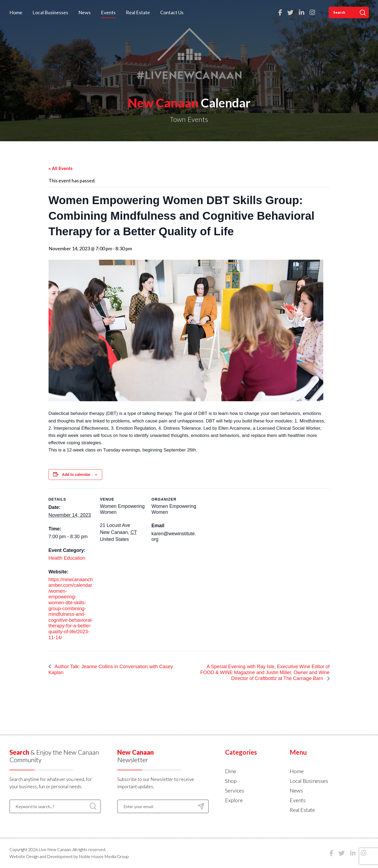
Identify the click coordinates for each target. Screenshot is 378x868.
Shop (231, 781)
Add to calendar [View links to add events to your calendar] (76, 475)
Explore (234, 800)
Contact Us (172, 12)
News (85, 12)
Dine (231, 771)
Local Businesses (50, 12)
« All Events (61, 169)
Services (235, 790)
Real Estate (138, 12)
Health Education (67, 558)
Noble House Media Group (104, 856)
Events (108, 12)
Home (16, 12)
